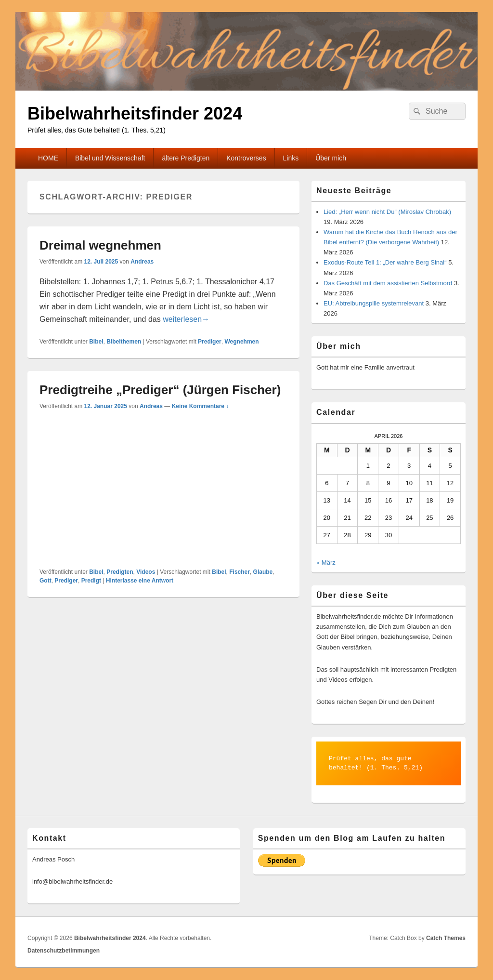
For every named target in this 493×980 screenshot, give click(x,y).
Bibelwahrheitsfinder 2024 (135, 113)
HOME (48, 158)
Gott (45, 581)
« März (326, 563)
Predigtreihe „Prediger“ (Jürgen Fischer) (160, 390)
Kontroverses (246, 158)
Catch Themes (446, 938)
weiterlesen (186, 319)
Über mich (331, 158)
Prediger (210, 342)
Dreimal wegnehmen (100, 245)
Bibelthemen (124, 342)
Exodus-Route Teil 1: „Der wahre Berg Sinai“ (385, 262)
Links (291, 158)
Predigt (91, 581)
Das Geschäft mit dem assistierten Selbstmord (388, 283)
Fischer (240, 572)
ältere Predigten (186, 158)
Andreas (142, 262)
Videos (146, 572)
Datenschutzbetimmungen (64, 951)
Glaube (263, 572)
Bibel (96, 342)
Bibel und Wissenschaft (110, 158)
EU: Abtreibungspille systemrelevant (374, 303)
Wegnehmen (241, 342)
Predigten (120, 572)
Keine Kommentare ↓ (201, 406)
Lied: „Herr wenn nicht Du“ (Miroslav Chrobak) (387, 212)
